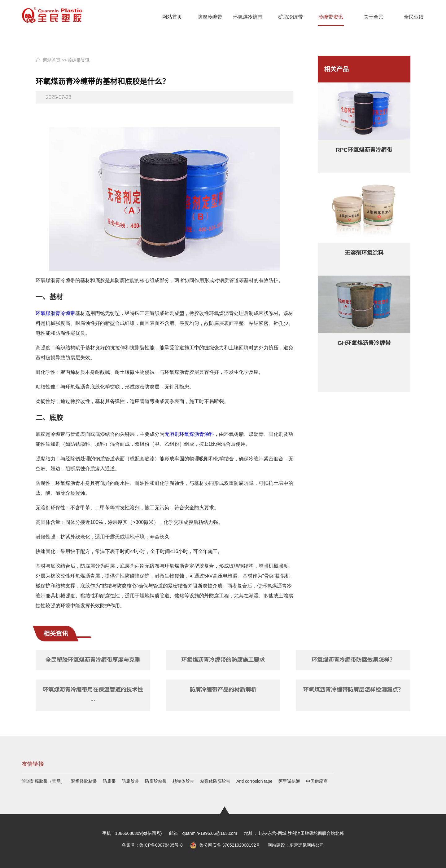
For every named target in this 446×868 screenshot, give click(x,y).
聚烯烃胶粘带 (84, 781)
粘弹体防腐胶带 (215, 781)
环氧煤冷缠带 (248, 17)
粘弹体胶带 (183, 781)
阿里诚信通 (289, 781)
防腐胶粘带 (156, 781)
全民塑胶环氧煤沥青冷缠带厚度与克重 (93, 660)
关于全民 (374, 17)
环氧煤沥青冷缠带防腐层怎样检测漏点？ (353, 690)
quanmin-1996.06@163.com (210, 833)
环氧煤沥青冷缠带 (55, 313)
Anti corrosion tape (254, 781)
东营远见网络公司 (307, 845)
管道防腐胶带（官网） (43, 781)
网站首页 (172, 17)
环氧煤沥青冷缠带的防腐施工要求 (223, 660)
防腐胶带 (130, 781)
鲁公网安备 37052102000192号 (225, 845)
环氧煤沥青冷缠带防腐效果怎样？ (353, 660)
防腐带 (109, 781)
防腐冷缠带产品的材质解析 (223, 690)
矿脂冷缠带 (291, 17)
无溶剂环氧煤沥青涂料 (189, 434)
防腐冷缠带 (210, 17)
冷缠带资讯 (331, 17)
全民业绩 (414, 17)
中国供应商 (317, 781)
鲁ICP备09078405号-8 (161, 845)
